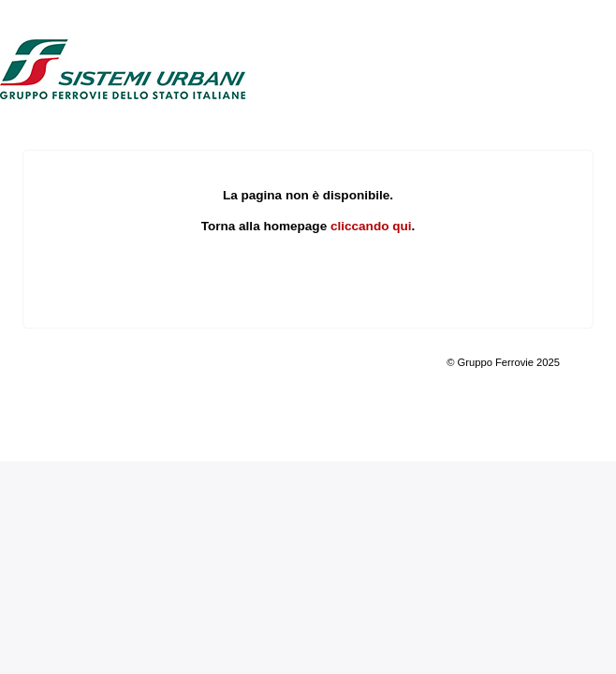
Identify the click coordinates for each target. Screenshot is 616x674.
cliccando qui (371, 226)
